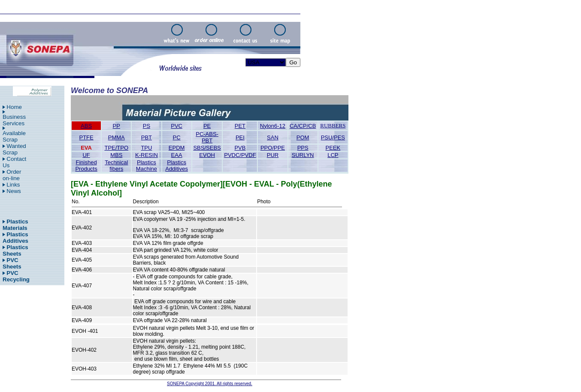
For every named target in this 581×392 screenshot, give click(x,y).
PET (240, 126)
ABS (86, 126)
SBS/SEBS (207, 148)
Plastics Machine (147, 166)
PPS (303, 148)
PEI (240, 137)
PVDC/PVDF (240, 155)
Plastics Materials (15, 225)
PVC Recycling (16, 276)
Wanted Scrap (14, 149)
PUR (273, 155)
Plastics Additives (15, 238)
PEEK (333, 148)
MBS (116, 155)
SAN (273, 137)
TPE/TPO (116, 148)
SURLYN (303, 155)
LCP (333, 155)
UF (86, 155)
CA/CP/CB (303, 126)
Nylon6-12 (273, 126)
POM (303, 137)
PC (177, 137)
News (14, 191)
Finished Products (86, 166)
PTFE (86, 137)
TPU (146, 148)
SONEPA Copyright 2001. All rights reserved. (210, 384)
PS (147, 126)
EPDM (177, 148)
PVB (240, 148)
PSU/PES (333, 137)
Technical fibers (116, 166)
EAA (177, 155)
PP (117, 126)
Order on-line (12, 175)
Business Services (14, 120)
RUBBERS (333, 125)
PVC (177, 126)
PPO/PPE (273, 148)
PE (207, 126)
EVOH (207, 155)
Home (14, 107)
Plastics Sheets (15, 250)
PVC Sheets (12, 263)
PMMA (117, 137)
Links (13, 185)
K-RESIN (147, 155)
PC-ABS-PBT (207, 137)
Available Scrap (14, 136)
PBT (147, 137)
